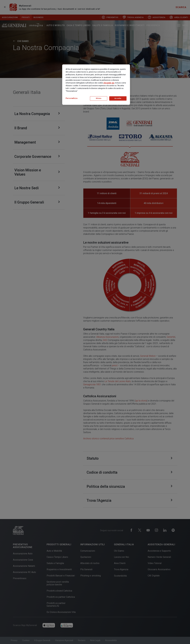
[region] (96, 85)
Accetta (118, 98)
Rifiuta (99, 98)
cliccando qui (109, 83)
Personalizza (72, 98)
